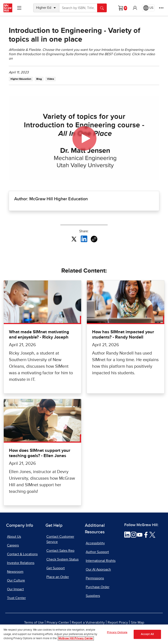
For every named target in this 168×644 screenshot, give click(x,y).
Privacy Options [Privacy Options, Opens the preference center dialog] (117, 632)
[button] (135, 8)
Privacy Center (58, 623)
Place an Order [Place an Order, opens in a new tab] (58, 577)
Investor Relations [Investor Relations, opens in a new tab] (21, 563)
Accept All (147, 634)
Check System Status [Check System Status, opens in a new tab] (62, 559)
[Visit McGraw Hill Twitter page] (152, 534)
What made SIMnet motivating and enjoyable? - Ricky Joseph (39, 335)
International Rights (101, 561)
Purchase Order (98, 587)
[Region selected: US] (148, 8)
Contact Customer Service (60, 539)
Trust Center (16, 598)
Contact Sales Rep (60, 551)
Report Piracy (118, 623)
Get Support (56, 568)
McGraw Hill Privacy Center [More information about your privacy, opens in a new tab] (76, 638)
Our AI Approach (98, 569)
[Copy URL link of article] (94, 239)
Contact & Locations (22, 554)
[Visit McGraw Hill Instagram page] (134, 534)
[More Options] (161, 8)
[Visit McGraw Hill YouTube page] (140, 534)
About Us (14, 537)
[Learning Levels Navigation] (19, 8)
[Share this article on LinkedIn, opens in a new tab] (84, 239)
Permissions (95, 578)
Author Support (97, 552)
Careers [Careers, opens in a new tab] (13, 545)
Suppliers (93, 596)
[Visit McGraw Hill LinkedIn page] (127, 534)
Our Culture (16, 580)
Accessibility (95, 543)
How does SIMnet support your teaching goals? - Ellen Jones (40, 453)
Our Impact (15, 589)
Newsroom (15, 572)
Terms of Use (34, 623)
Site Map (137, 623)
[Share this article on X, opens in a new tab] (74, 239)
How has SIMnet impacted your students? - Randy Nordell (123, 335)
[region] (84, 634)
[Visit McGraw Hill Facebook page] (146, 534)
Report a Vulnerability (88, 623)
